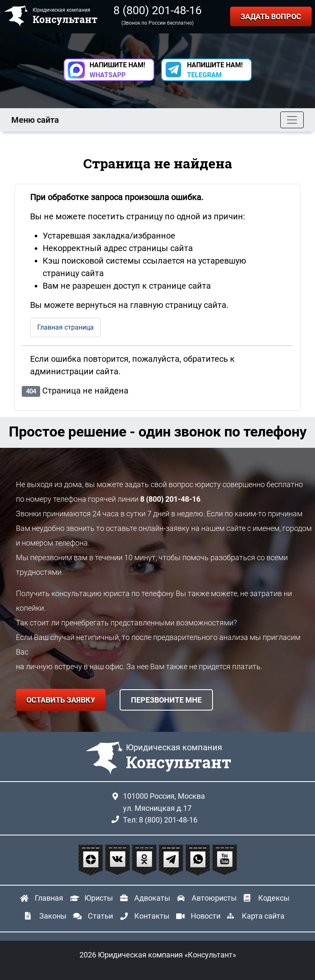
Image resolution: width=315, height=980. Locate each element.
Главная (49, 898)
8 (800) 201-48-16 (157, 10)
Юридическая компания (179, 757)
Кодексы (274, 898)
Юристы (99, 898)
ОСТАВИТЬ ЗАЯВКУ (61, 700)
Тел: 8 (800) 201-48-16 (160, 820)
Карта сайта (263, 916)
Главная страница (65, 327)
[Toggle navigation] (292, 120)
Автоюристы (214, 898)
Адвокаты (152, 898)
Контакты (152, 916)
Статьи (100, 916)
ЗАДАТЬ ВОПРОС (271, 17)
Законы (53, 916)
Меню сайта (35, 120)
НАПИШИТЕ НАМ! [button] (117, 70)
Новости (206, 916)
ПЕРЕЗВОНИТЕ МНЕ (166, 700)
